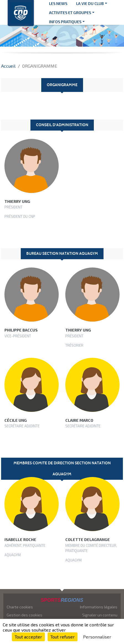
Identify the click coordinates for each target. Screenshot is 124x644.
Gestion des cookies (24, 615)
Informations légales (99, 607)
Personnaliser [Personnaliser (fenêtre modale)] (97, 637)
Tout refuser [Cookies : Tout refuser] (63, 637)
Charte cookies (20, 607)
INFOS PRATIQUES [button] (65, 22)
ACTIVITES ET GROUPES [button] (70, 13)
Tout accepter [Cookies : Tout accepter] (28, 637)
